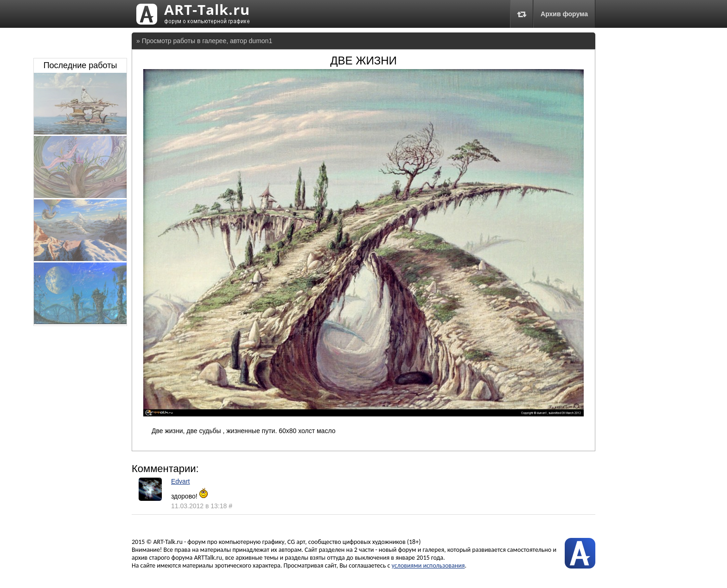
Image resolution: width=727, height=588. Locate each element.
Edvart (180, 481)
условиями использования (428, 566)
